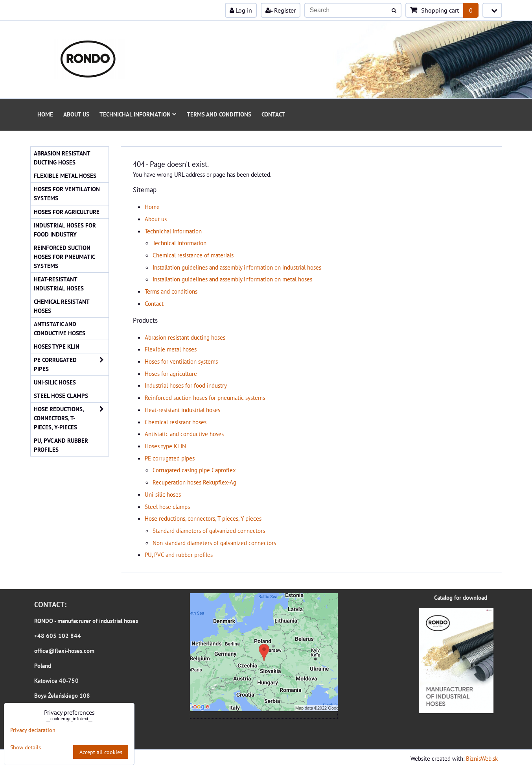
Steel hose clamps (167, 507)
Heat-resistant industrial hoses (182, 410)
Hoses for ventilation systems (181, 361)
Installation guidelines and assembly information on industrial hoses (237, 267)
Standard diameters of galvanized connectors (209, 531)
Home (45, 114)
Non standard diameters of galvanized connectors (214, 543)
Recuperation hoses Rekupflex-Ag (194, 482)
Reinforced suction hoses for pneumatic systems (205, 397)
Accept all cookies (101, 752)
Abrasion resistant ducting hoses (185, 337)
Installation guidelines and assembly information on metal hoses (232, 279)
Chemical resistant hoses (176, 422)
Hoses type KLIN (165, 446)
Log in (241, 10)
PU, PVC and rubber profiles (179, 555)
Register (281, 10)
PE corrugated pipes (170, 458)
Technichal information (138, 114)
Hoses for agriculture (171, 373)
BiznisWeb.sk (482, 758)
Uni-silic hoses (163, 494)
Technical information (179, 243)
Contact (273, 114)
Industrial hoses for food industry (186, 385)
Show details (26, 747)
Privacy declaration (33, 730)
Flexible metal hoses (171, 349)
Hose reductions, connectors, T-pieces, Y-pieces (203, 518)
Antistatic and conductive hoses (184, 434)
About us (76, 114)
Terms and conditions (219, 114)
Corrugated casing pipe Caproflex (194, 470)
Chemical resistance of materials (193, 255)
